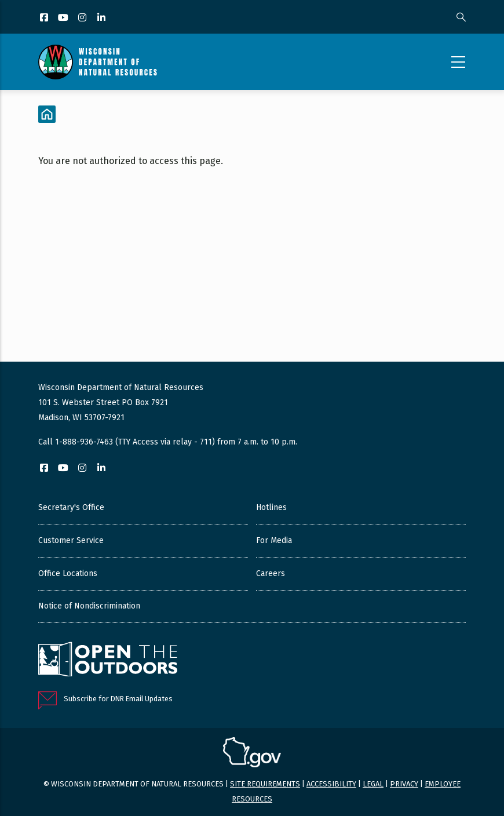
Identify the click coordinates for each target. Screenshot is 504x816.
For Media (274, 540)
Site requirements (265, 784)
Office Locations (68, 573)
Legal (373, 784)
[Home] (47, 114)
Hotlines (271, 507)
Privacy (404, 784)
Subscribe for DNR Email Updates (118, 699)
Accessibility (331, 784)
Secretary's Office (71, 507)
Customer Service (71, 540)
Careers (271, 573)
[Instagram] (83, 18)
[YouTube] (64, 18)
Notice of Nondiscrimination (89, 606)
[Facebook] (45, 18)
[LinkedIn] (102, 18)
